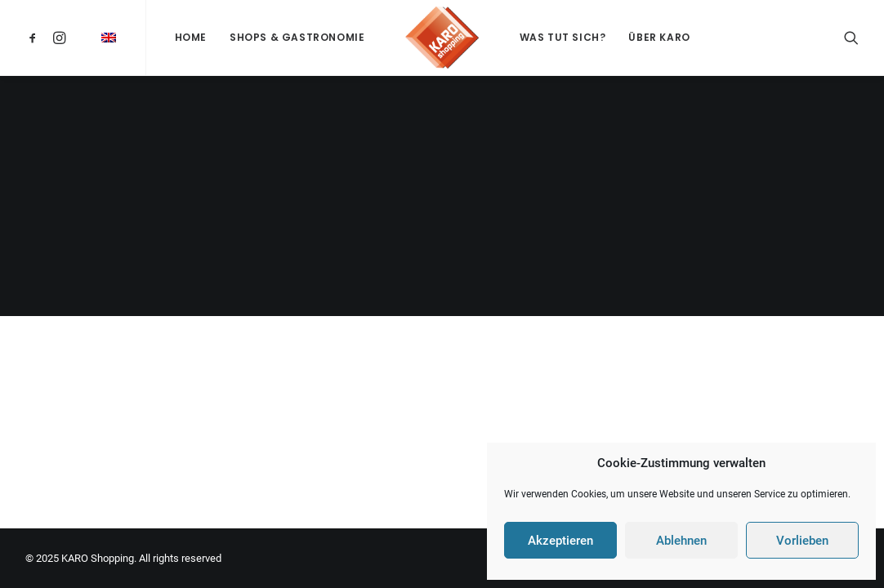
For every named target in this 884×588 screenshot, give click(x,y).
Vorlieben (802, 541)
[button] (36, 38)
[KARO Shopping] (442, 38)
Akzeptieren (560, 541)
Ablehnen (681, 541)
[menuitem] (36, 38)
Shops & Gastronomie (297, 37)
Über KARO (659, 37)
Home (191, 37)
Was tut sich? (563, 37)
